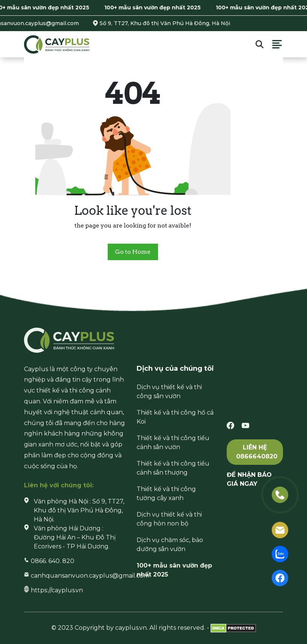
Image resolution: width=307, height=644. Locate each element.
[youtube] (245, 425)
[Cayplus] (57, 44)
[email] (280, 529)
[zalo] (280, 553)
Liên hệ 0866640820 (257, 452)
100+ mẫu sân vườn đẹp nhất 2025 (156, 7)
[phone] (280, 494)
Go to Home (133, 252)
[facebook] (230, 425)
